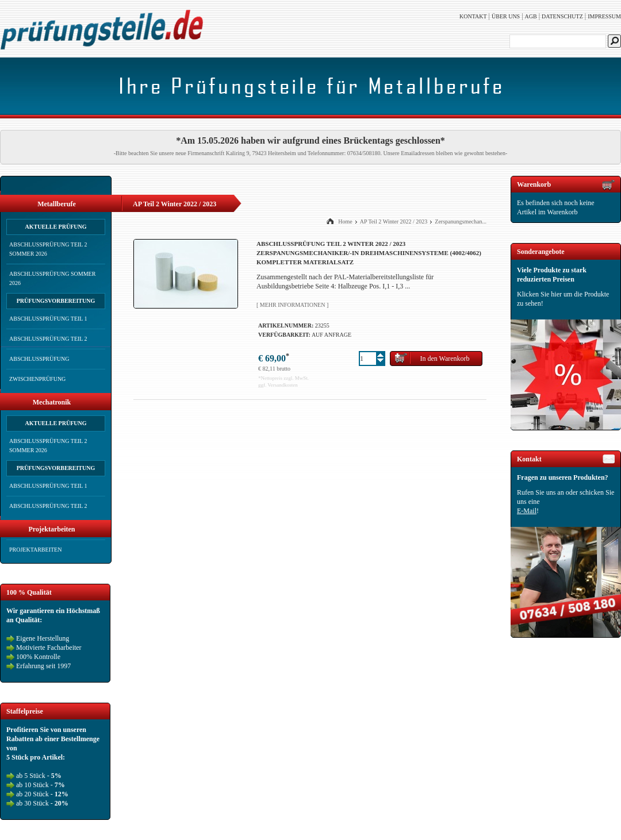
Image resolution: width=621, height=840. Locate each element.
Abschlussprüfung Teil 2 (48, 339)
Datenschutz (562, 16)
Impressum (604, 16)
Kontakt (473, 16)
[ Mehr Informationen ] (292, 305)
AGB (531, 16)
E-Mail (527, 511)
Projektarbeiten (35, 550)
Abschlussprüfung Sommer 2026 (52, 278)
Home (345, 221)
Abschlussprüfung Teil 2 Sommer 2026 (48, 249)
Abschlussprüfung (39, 359)
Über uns (506, 16)
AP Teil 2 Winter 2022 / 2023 (394, 221)
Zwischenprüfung (37, 379)
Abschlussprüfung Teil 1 (48, 319)
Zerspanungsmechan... (461, 221)
